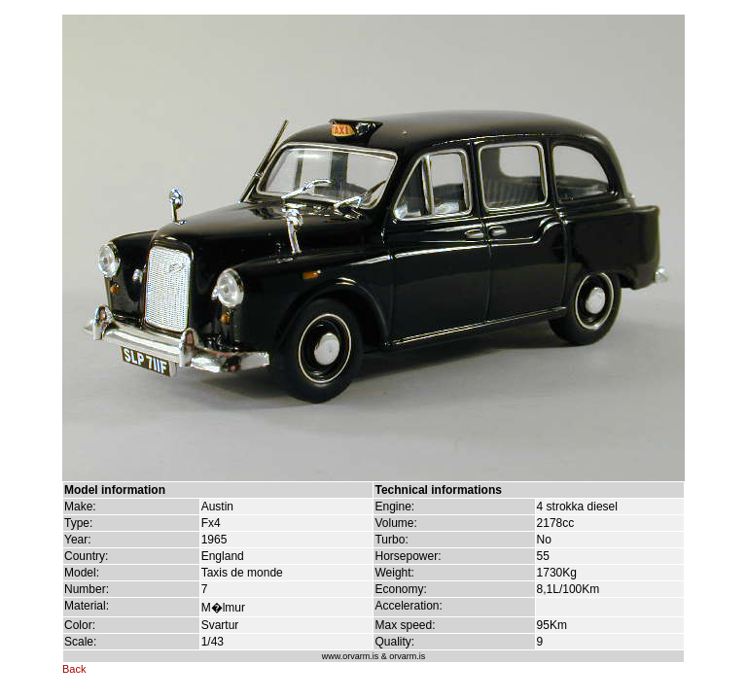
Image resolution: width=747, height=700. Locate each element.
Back (74, 669)
